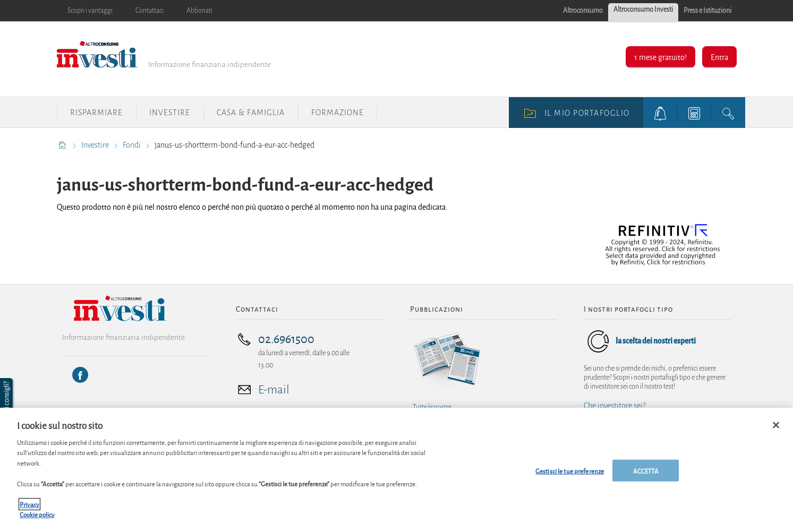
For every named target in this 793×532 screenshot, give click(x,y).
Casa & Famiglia (251, 113)
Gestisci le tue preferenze (570, 476)
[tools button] (694, 113)
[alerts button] (660, 113)
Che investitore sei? (615, 406)
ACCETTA (646, 476)
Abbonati (199, 11)
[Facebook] (80, 375)
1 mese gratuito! (660, 57)
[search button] (728, 113)
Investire (170, 113)
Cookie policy (37, 520)
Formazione (338, 113)
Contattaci (150, 11)
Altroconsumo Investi (643, 10)
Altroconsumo (583, 11)
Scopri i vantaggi (90, 11)
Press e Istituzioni (707, 11)
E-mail (274, 390)
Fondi (133, 145)
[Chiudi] (776, 431)
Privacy (29, 509)
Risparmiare (96, 113)
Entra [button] (719, 57)
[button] (7, 399)
